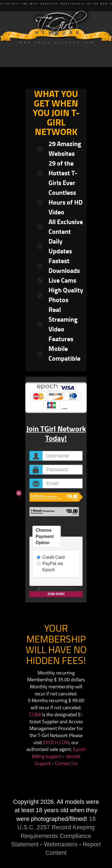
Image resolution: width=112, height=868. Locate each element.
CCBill (35, 715)
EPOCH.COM (56, 743)
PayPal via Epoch (50, 567)
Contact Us (66, 764)
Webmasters (61, 844)
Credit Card (51, 557)
